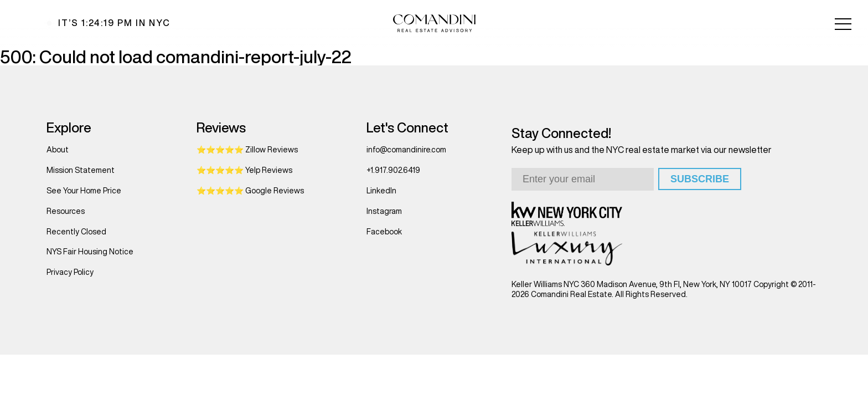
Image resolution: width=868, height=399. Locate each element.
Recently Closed (76, 232)
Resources (66, 211)
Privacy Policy (70, 272)
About (58, 150)
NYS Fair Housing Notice (90, 252)
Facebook (384, 232)
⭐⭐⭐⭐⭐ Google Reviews (250, 191)
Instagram (384, 211)
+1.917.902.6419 (393, 170)
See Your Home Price (84, 191)
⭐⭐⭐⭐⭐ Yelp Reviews (244, 170)
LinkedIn (381, 191)
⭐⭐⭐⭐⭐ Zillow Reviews (247, 150)
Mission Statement (81, 170)
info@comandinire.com (406, 150)
